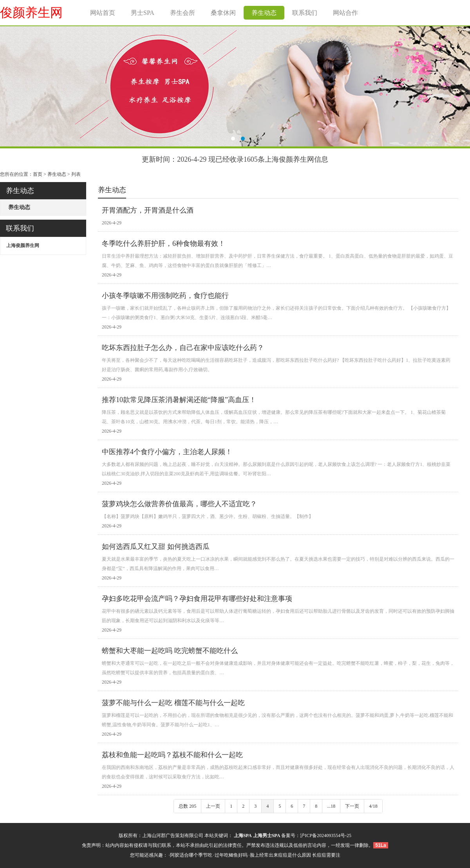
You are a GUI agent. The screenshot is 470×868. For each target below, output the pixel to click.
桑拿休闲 (223, 13)
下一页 (352, 806)
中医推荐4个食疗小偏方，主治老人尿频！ (167, 452)
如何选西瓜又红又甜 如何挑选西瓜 (156, 547)
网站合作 (345, 13)
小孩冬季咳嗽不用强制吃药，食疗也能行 (165, 296)
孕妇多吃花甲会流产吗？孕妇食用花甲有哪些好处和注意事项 (197, 599)
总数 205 (187, 806)
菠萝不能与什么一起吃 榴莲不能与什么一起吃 (173, 703)
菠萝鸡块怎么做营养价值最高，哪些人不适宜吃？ (179, 504)
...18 (331, 806)
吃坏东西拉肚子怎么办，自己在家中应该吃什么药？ (183, 348)
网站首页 (103, 13)
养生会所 (183, 13)
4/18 (373, 806)
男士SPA (143, 13)
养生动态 (264, 13)
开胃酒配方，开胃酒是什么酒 (148, 210)
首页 (38, 174)
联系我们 (305, 13)
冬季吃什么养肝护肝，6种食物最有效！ (164, 244)
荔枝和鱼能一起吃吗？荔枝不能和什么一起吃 (172, 755)
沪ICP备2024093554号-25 (326, 836)
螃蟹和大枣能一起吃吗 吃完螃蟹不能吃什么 (170, 651)
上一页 (213, 806)
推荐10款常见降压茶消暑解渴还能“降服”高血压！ (179, 400)
